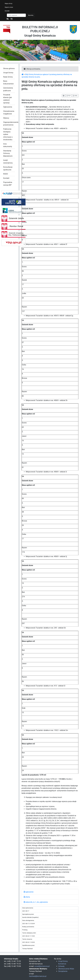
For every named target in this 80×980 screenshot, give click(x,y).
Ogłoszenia (8, 107)
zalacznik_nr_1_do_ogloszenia (36, 902)
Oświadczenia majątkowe (9, 112)
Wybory (6, 118)
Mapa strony (9, 3)
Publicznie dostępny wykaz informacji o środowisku (8, 134)
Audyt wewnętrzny (8, 161)
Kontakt (7, 11)
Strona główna (9, 68)
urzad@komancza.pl (42, 966)
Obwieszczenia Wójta (66, 969)
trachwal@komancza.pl (38, 976)
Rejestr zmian (9, 7)
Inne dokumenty (8, 145)
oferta (27, 897)
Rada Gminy (8, 77)
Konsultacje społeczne (8, 168)
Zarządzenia (63, 971)
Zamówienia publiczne (8, 89)
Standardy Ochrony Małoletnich (8, 153)
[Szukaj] (16, 15)
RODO (6, 174)
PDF (69, 96)
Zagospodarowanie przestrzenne (9, 123)
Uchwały (61, 966)
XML (75, 96)
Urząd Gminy (8, 73)
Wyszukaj (31, 15)
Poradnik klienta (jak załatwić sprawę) (7, 99)
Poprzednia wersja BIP (8, 184)
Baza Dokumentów (8, 82)
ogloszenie (29, 892)
